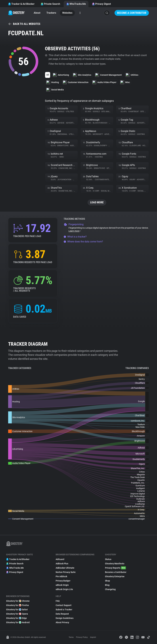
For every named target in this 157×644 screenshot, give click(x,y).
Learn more (75, 231)
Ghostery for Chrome (18, 601)
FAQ (58, 601)
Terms (71, 637)
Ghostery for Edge (16, 618)
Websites (67, 13)
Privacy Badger (63, 581)
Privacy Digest (101, 4)
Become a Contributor (132, 13)
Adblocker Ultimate (65, 568)
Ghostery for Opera (17, 614)
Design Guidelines (65, 618)
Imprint (93, 637)
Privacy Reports (115, 568)
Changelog (110, 589)
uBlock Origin (62, 585)
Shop (107, 581)
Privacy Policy (82, 637)
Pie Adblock (61, 576)
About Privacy (62, 622)
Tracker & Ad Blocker (21, 4)
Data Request (62, 614)
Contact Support (64, 605)
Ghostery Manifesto (115, 564)
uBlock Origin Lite (64, 589)
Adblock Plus (62, 564)
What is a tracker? (75, 237)
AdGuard (60, 559)
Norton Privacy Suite (66, 572)
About (37, 13)
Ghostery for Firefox (17, 605)
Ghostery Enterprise (115, 576)
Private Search (50, 4)
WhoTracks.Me (76, 4)
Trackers (51, 13)
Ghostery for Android (18, 622)
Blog (107, 585)
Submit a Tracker (64, 610)
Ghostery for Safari (17, 610)
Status (108, 559)
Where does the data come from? (83, 242)
